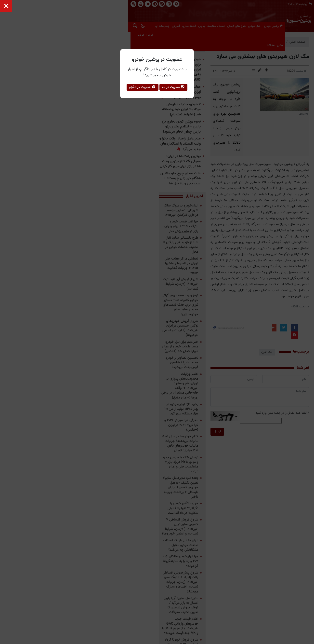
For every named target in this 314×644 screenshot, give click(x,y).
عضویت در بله (174, 87)
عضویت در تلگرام (143, 87)
